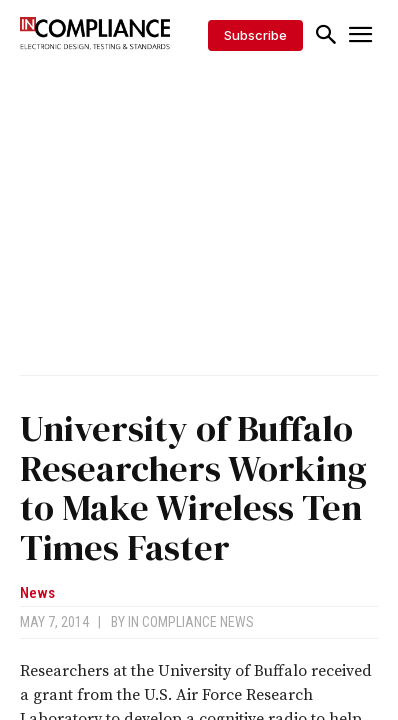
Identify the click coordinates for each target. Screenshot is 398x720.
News (37, 593)
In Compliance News (191, 622)
